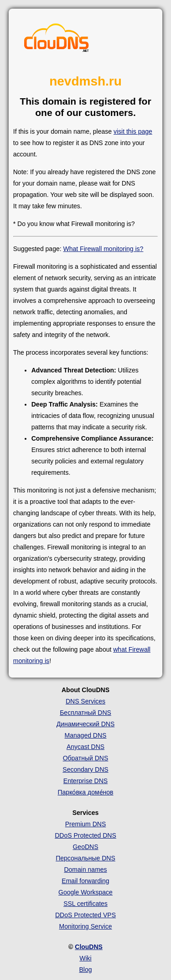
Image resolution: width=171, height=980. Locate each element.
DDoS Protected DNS (85, 835)
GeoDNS (85, 847)
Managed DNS (86, 735)
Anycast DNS (85, 747)
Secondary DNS (85, 769)
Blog (85, 970)
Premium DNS (85, 824)
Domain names (85, 869)
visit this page (133, 131)
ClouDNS (89, 947)
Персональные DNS (85, 858)
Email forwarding (85, 881)
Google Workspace (85, 892)
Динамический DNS (86, 724)
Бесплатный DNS (85, 713)
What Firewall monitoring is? (104, 249)
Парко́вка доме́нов (86, 792)
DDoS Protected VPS (85, 915)
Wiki (85, 958)
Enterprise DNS (85, 781)
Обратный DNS (86, 758)
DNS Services (85, 701)
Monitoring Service (86, 926)
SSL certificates (85, 904)
